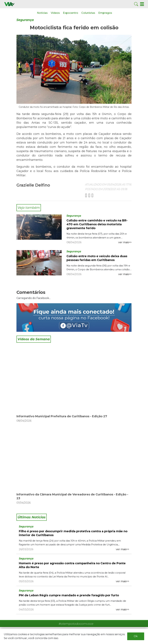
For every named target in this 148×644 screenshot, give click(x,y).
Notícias (42, 13)
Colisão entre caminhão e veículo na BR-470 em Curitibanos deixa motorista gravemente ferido (97, 224)
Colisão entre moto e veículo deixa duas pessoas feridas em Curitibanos (97, 258)
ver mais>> (125, 242)
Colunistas (88, 13)
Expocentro (71, 13)
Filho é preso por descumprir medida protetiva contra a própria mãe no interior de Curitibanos (73, 533)
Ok (136, 636)
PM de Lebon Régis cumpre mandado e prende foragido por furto (69, 595)
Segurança (25, 20)
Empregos (105, 13)
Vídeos (55, 13)
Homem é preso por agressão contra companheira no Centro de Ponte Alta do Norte (72, 565)
